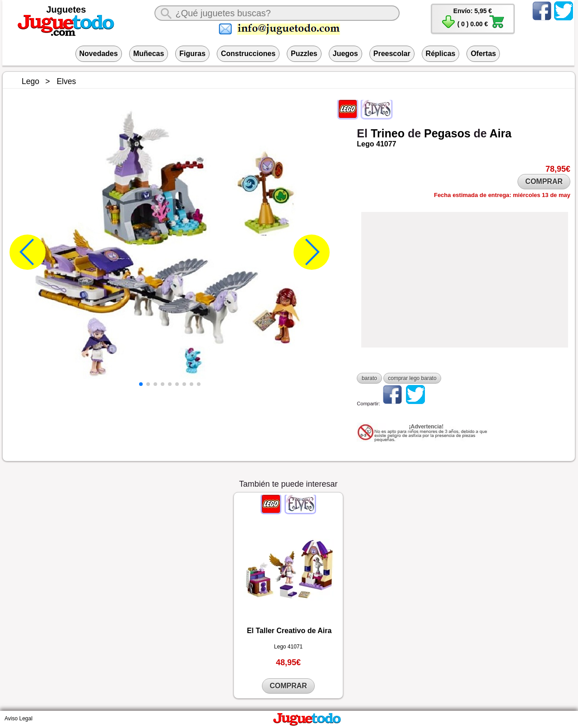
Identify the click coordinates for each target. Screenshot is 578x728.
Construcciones (248, 54)
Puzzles (304, 54)
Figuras (192, 54)
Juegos (345, 54)
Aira (501, 133)
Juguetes (66, 9)
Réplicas (441, 54)
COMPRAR (544, 181)
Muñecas (149, 54)
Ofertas (483, 54)
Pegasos (447, 133)
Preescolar (392, 54)
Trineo (388, 133)
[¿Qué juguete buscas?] (277, 13)
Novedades (99, 54)
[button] (141, 384)
